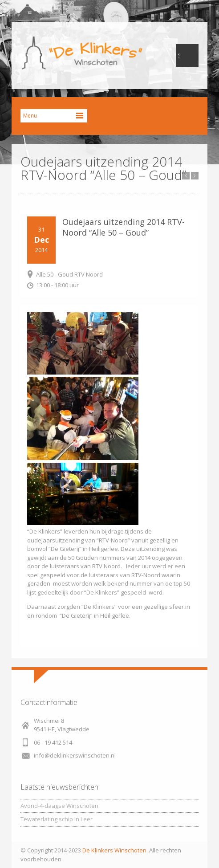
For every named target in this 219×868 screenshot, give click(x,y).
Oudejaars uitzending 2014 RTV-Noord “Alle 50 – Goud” (124, 227)
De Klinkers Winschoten (114, 850)
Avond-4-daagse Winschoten (59, 806)
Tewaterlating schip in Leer (57, 819)
